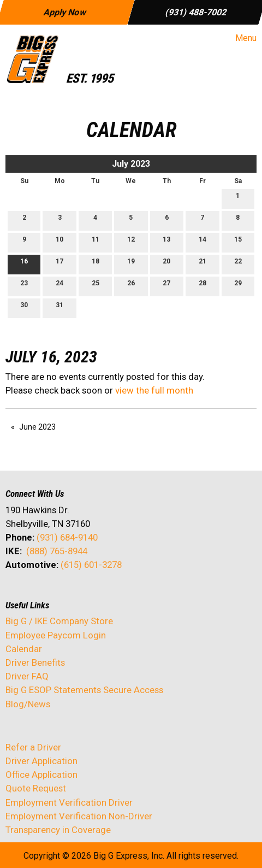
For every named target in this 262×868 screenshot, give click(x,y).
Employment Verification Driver (69, 802)
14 (203, 242)
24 (59, 286)
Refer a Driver (33, 747)
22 (238, 264)
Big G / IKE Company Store (59, 621)
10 (59, 242)
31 (59, 307)
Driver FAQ (27, 676)
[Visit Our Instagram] (84, 594)
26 (131, 286)
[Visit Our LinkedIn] (49, 594)
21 (203, 264)
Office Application (43, 775)
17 (59, 264)
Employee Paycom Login (56, 635)
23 (24, 286)
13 (166, 242)
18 (96, 264)
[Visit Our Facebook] (14, 594)
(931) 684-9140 (67, 537)
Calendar (24, 649)
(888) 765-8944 (57, 551)
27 (166, 286)
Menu (240, 38)
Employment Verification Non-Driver (79, 816)
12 (131, 242)
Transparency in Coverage (58, 830)
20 (166, 264)
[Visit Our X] (32, 594)
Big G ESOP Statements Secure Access (84, 690)
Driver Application (41, 761)
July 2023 (131, 164)
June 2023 (37, 427)
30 (24, 307)
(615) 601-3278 (91, 565)
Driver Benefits (36, 662)
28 (203, 286)
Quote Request (36, 788)
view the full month (154, 390)
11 (96, 242)
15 (238, 242)
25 (96, 286)
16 (24, 264)
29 (238, 286)
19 (131, 264)
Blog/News (28, 704)
